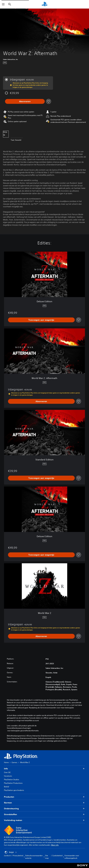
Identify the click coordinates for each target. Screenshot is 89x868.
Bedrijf (6, 787)
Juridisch (7, 856)
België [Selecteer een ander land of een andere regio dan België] (11, 852)
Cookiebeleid (57, 856)
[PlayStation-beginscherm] (45, 4)
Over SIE (7, 772)
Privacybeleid (18, 856)
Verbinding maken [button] (44, 820)
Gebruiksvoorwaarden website (34, 857)
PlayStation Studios (12, 780)
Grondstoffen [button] (44, 814)
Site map (47, 857)
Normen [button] (44, 803)
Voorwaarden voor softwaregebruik (72, 857)
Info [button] (44, 769)
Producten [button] (44, 797)
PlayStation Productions (13, 783)
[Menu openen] (3, 4)
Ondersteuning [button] (44, 809)
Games (14, 762)
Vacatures (8, 776)
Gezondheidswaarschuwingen (19, 728)
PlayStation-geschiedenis (14, 790)
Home (6, 762)
